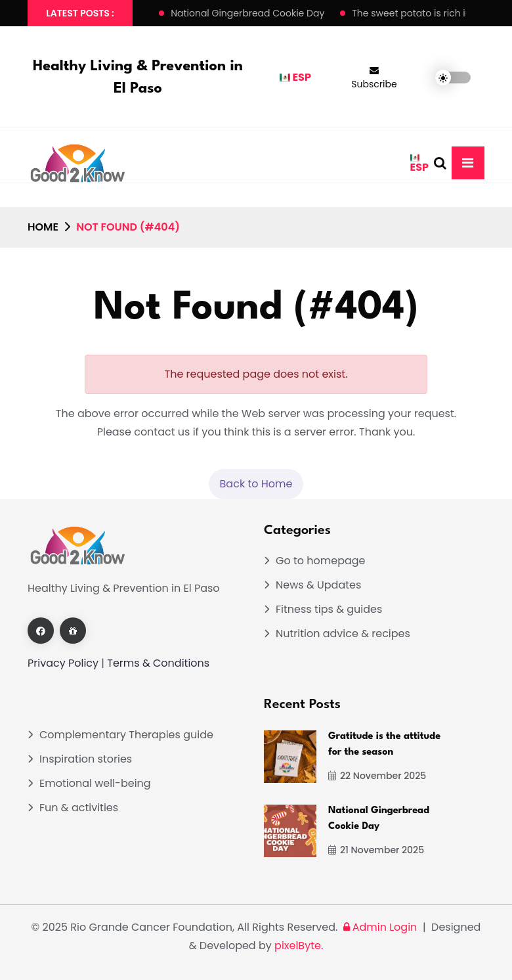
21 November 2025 (376, 850)
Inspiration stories (86, 759)
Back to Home (256, 484)
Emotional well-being (95, 783)
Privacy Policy (63, 663)
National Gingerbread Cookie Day (247, 13)
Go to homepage (321, 561)
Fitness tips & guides (329, 609)
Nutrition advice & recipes (343, 634)
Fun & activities (79, 808)
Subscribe (374, 78)
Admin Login (379, 927)
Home (43, 227)
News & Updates (318, 585)
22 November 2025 (377, 776)
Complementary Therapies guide (126, 735)
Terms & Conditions (158, 663)
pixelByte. (299, 946)
